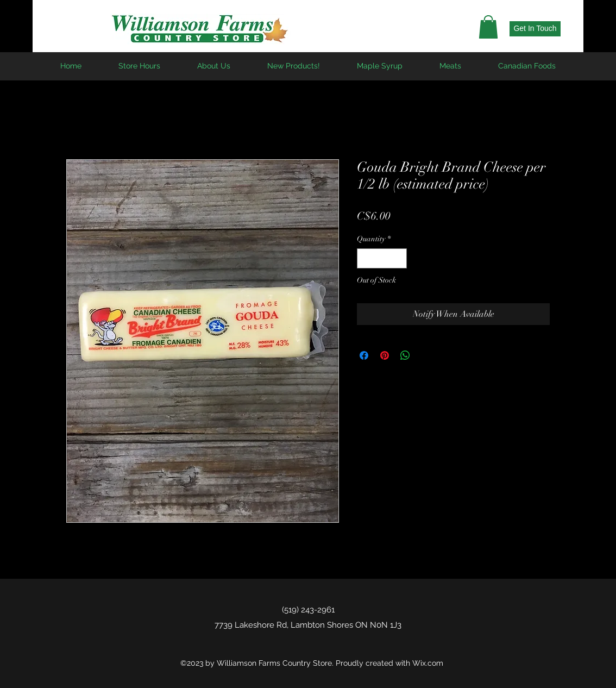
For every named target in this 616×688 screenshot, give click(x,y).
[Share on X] (426, 355)
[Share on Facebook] (364, 355)
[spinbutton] (382, 258)
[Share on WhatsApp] (405, 355)
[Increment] (398, 258)
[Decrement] (365, 258)
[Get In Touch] (535, 29)
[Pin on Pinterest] (385, 355)
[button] (488, 27)
